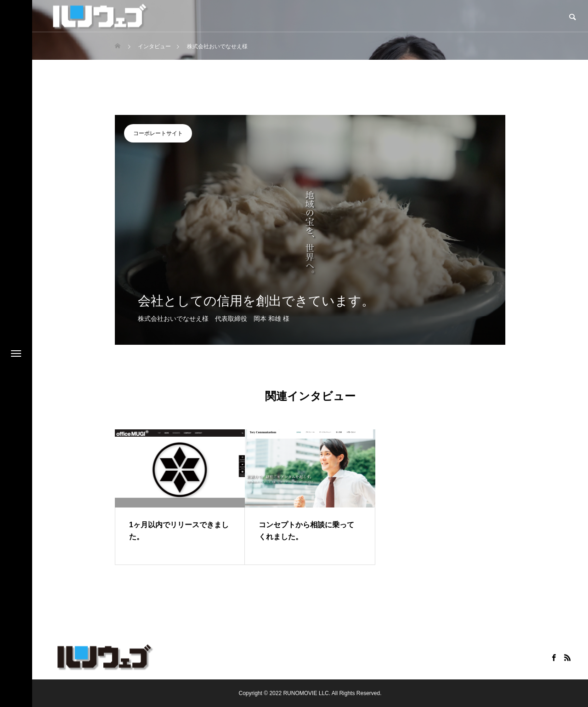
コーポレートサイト (158, 133)
